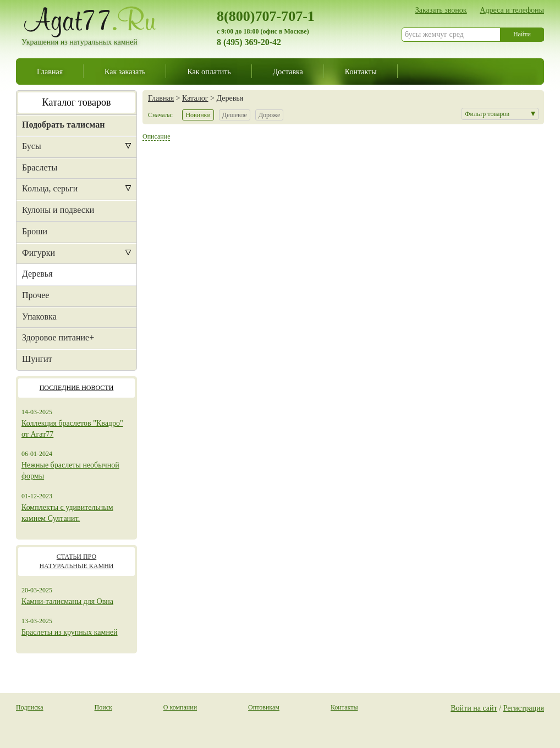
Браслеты (40, 167)
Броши (35, 231)
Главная (50, 71)
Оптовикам (264, 707)
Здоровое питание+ (58, 337)
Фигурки (39, 253)
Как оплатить (209, 71)
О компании (180, 707)
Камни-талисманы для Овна (67, 601)
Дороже (269, 115)
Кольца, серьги (50, 188)
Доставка (288, 71)
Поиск (103, 707)
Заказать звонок (441, 10)
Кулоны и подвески (58, 210)
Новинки (198, 115)
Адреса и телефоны (512, 10)
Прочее (35, 295)
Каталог (195, 98)
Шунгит (37, 359)
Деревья (37, 274)
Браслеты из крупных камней (70, 632)
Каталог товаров (77, 102)
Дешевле (235, 115)
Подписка (30, 707)
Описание (156, 136)
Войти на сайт (474, 708)
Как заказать (125, 71)
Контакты (361, 71)
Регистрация (524, 708)
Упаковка (39, 317)
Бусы (32, 146)
